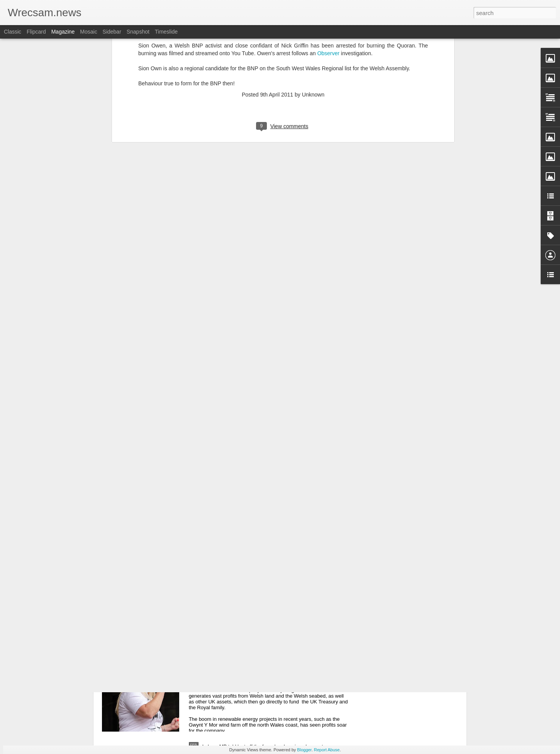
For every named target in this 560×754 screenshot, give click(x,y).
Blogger (304, 750)
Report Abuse (327, 750)
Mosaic (88, 32)
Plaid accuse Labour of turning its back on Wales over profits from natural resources (276, 661)
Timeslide (166, 32)
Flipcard (36, 32)
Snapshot (138, 32)
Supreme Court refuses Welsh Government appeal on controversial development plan (233, 505)
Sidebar (112, 32)
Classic (13, 32)
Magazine (63, 32)
